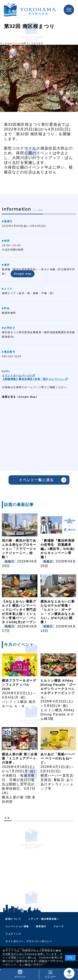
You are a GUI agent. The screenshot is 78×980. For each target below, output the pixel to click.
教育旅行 (41, 926)
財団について (13, 919)
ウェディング (13, 934)
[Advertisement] (39, 863)
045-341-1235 (12, 356)
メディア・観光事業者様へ (44, 919)
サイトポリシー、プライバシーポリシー (29, 941)
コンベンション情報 (17, 926)
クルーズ (59, 926)
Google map (22, 274)
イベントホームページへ (19, 375)
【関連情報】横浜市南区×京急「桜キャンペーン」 (35, 379)
